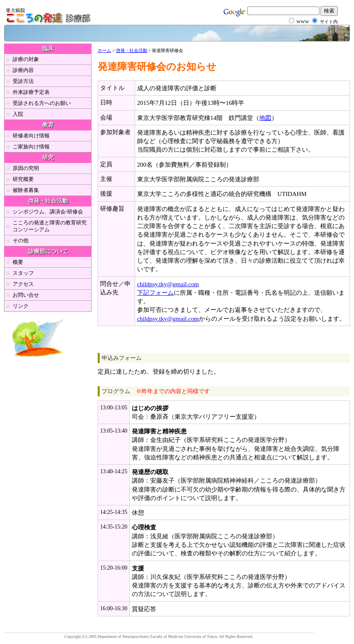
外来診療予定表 (31, 92)
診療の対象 (26, 59)
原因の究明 (26, 168)
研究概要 (23, 179)
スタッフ (23, 273)
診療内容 (23, 70)
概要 (18, 262)
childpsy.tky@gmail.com (168, 284)
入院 (18, 114)
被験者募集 (26, 190)
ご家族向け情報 (31, 147)
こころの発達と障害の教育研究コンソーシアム (50, 226)
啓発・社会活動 (132, 50)
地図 (265, 118)
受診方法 (23, 81)
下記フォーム (155, 293)
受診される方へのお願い (42, 103)
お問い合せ (26, 295)
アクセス (23, 284)
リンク (21, 306)
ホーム (104, 50)
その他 (21, 240)
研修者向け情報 (31, 136)
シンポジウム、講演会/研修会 (48, 212)
